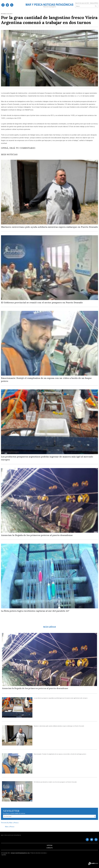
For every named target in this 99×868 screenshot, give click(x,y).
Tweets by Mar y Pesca (10, 823)
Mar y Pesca (10, 827)
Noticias (50, 845)
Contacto (49, 848)
